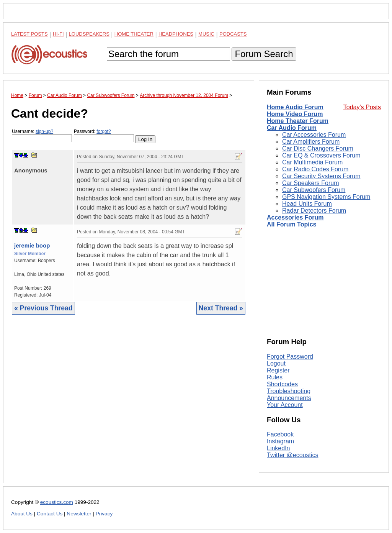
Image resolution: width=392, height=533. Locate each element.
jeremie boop (32, 245)
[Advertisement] (129, 405)
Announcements (289, 398)
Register (278, 370)
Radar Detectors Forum (314, 211)
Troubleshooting (289, 391)
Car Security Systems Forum (321, 176)
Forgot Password (290, 357)
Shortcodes (282, 384)
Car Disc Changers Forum (318, 148)
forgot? (104, 131)
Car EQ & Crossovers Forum (321, 155)
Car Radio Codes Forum (315, 169)
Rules (275, 377)
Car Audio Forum (292, 128)
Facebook (280, 434)
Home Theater (134, 34)
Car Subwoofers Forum (314, 190)
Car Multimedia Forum (312, 162)
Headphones (176, 34)
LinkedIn (278, 448)
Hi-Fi (58, 34)
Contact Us (50, 514)
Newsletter (79, 514)
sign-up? (44, 131)
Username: (42, 135)
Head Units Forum (307, 204)
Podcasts (233, 34)
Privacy (104, 514)
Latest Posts (29, 34)
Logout (276, 363)
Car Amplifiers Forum (311, 142)
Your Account (285, 405)
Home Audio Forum (295, 107)
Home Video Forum (295, 114)
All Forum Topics (292, 224)
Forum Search (264, 54)
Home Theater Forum (298, 121)
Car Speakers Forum (311, 183)
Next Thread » (221, 308)
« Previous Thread (43, 308)
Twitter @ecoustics (293, 455)
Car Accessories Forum (314, 135)
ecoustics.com (57, 502)
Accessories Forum (295, 217)
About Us (22, 514)
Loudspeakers (89, 34)
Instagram (280, 441)
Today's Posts (362, 107)
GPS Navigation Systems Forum (326, 197)
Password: (104, 135)
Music (206, 34)
